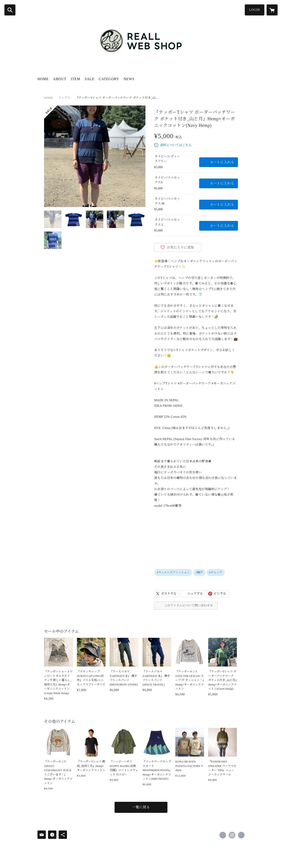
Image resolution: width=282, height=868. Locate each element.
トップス (64, 98)
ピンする (220, 594)
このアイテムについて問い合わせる (189, 605)
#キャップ (216, 572)
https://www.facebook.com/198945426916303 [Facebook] (223, 835)
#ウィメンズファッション (173, 572)
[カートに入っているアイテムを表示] (272, 10)
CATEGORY (109, 79)
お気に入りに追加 (180, 247)
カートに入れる (222, 162)
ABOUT (60, 79)
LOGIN (255, 10)
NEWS (129, 79)
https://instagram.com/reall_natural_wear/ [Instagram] (232, 835)
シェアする (195, 594)
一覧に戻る (141, 807)
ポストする (169, 594)
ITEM (75, 79)
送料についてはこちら (176, 145)
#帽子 (199, 572)
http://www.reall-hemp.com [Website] (241, 835)
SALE (89, 79)
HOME (43, 79)
